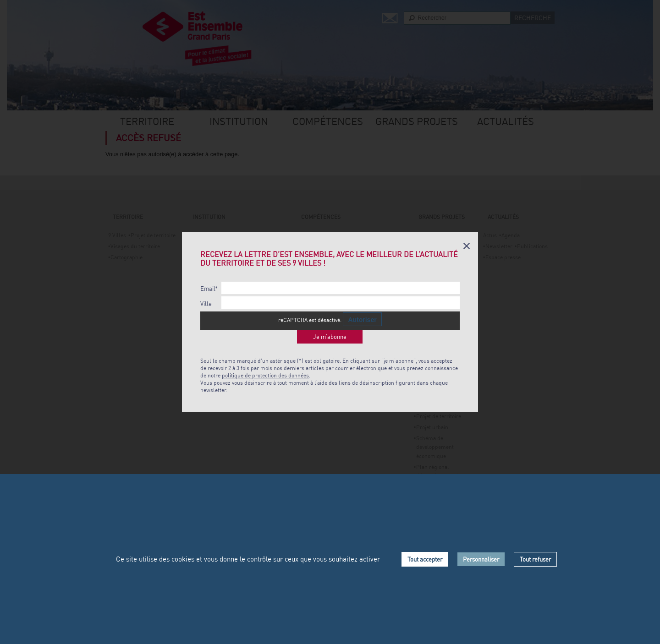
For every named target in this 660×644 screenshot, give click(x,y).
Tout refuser (535, 559)
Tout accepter (425, 559)
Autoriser (362, 320)
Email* (209, 289)
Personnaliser (481, 559)
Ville (206, 304)
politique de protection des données (265, 375)
